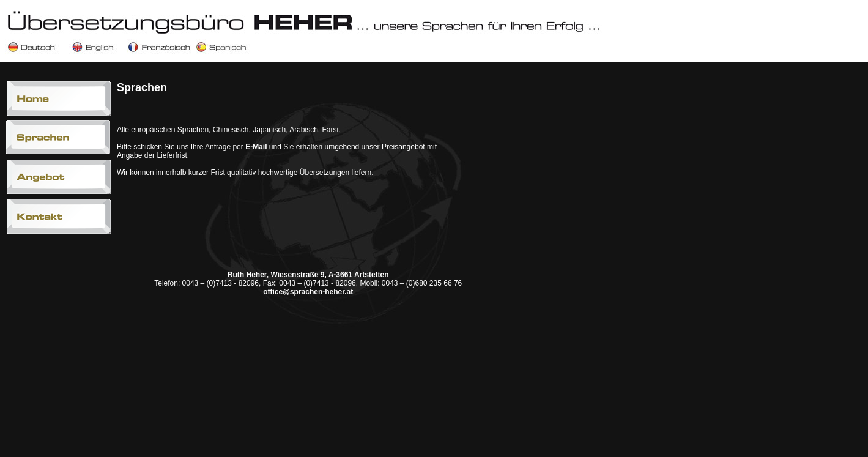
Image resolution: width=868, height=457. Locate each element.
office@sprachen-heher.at (308, 292)
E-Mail (256, 147)
